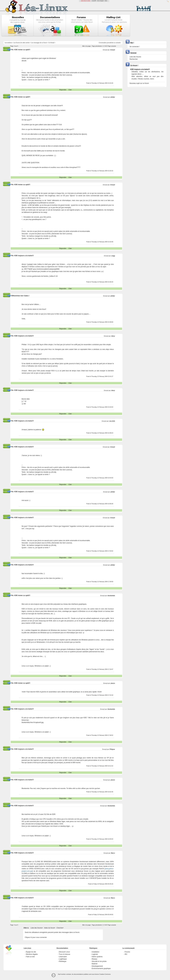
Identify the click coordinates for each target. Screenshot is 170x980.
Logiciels (95, 954)
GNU (106, 1)
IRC (126, 954)
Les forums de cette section (22, 43)
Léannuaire (63, 957)
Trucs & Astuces (64, 954)
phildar (113, 97)
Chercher (60, 928)
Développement (97, 966)
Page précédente (97, 46)
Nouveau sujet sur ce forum (139, 83)
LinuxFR (94, 1)
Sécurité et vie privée (99, 961)
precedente (110, 43)
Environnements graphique (101, 969)
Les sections (8, 43)
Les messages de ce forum (39, 43)
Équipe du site (31, 952)
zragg (113, 256)
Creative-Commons (105, 974)
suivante (118, 43)
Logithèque (63, 959)
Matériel (95, 964)
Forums (127, 952)
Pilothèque (63, 961)
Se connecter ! (135, 47)
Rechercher (134, 59)
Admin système (97, 957)
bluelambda (111, 596)
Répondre (63, 90)
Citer (70, 90)
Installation (95, 952)
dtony (113, 336)
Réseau (94, 959)
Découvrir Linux (64, 952)
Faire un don (30, 957)
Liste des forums (36, 928)
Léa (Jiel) (112, 421)
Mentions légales (32, 954)
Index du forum (49, 928)
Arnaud (113, 50)
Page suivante (112, 46)
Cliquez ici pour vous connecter (36, 937)
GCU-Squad (100, 1)
